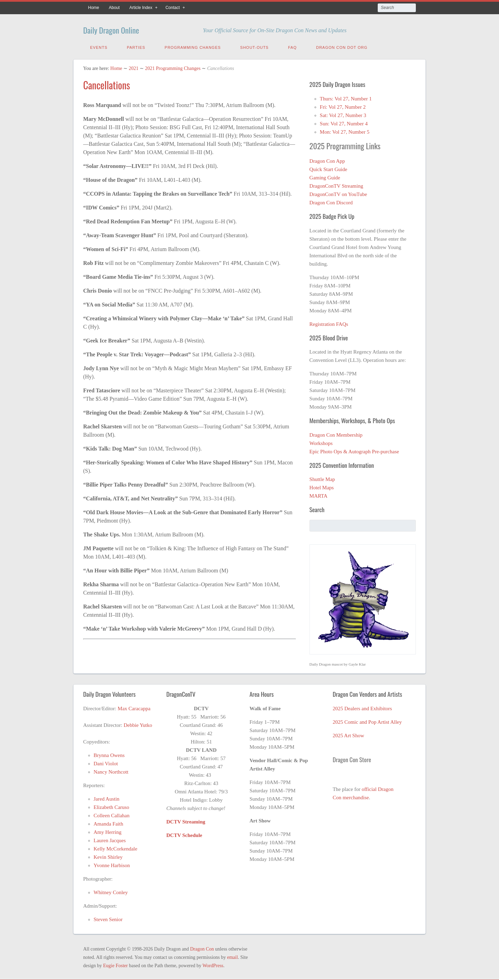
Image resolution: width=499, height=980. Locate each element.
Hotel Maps (322, 486)
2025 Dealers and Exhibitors (362, 707)
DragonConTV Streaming (336, 185)
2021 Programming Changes (173, 67)
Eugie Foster (116, 964)
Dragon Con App (327, 160)
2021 (133, 67)
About (114, 8)
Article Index (141, 8)
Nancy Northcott (111, 770)
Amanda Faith (108, 822)
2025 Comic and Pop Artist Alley (367, 721)
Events (99, 46)
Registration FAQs (329, 323)
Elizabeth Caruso (111, 806)
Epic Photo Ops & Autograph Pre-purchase (354, 450)
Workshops (321, 442)
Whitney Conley (111, 891)
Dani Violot (106, 762)
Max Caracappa (134, 707)
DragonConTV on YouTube (338, 193)
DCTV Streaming (186, 820)
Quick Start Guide (328, 168)
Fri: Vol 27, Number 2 (343, 106)
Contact (172, 8)
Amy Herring (107, 831)
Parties (136, 46)
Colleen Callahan (112, 814)
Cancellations (107, 84)
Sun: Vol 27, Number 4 (344, 122)
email (232, 956)
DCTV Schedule (184, 834)
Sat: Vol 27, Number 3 (343, 114)
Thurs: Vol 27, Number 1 (346, 97)
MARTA (318, 495)
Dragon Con (202, 948)
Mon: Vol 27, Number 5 (345, 131)
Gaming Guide (325, 176)
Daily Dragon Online (122, 29)
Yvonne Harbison (112, 864)
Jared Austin (107, 798)
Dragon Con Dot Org (342, 46)
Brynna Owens (109, 754)
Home (94, 8)
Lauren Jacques (110, 839)
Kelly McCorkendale (115, 847)
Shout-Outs (254, 46)
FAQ (292, 46)
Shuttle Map (322, 478)
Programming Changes (193, 46)
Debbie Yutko (138, 724)
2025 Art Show (348, 734)
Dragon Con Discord (331, 201)
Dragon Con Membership (336, 434)
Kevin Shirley (108, 856)
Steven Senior (108, 918)
